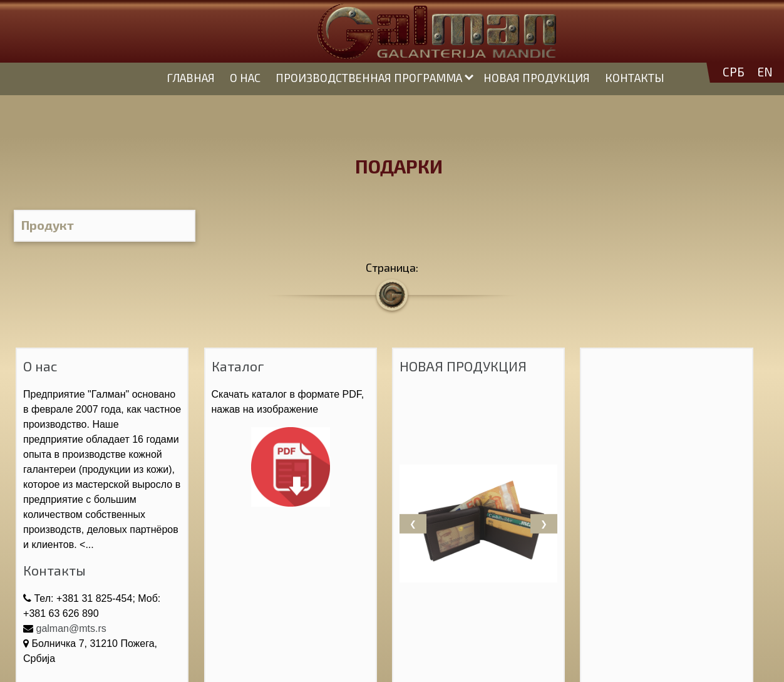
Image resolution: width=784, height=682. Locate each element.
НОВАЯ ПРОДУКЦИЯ (537, 78)
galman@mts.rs (71, 628)
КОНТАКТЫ (635, 78)
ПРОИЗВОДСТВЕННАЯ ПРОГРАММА (369, 78)
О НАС (245, 78)
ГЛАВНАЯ (191, 78)
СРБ (734, 72)
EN (765, 72)
